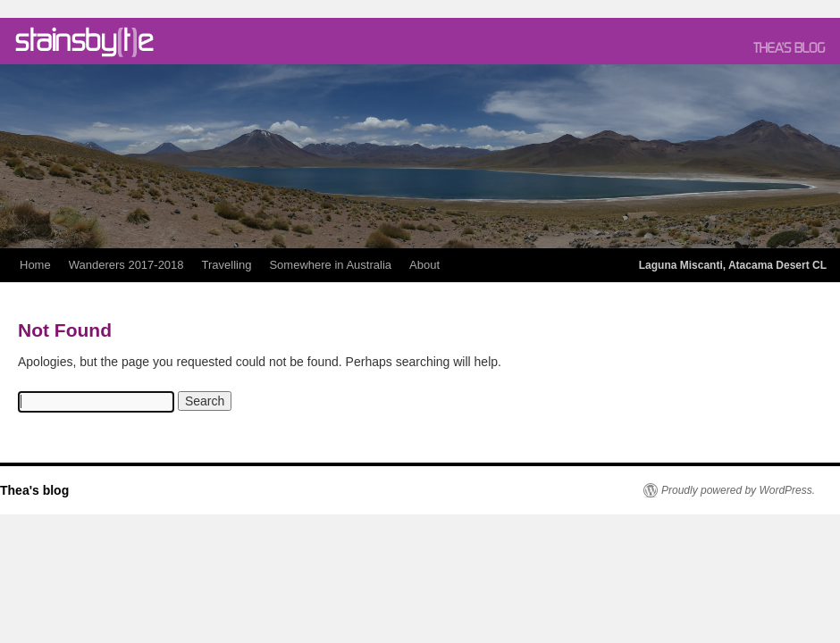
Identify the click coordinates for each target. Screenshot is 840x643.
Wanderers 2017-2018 (126, 265)
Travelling (227, 265)
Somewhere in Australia (330, 265)
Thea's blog (34, 490)
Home (35, 265)
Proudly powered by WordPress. (738, 490)
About (424, 265)
